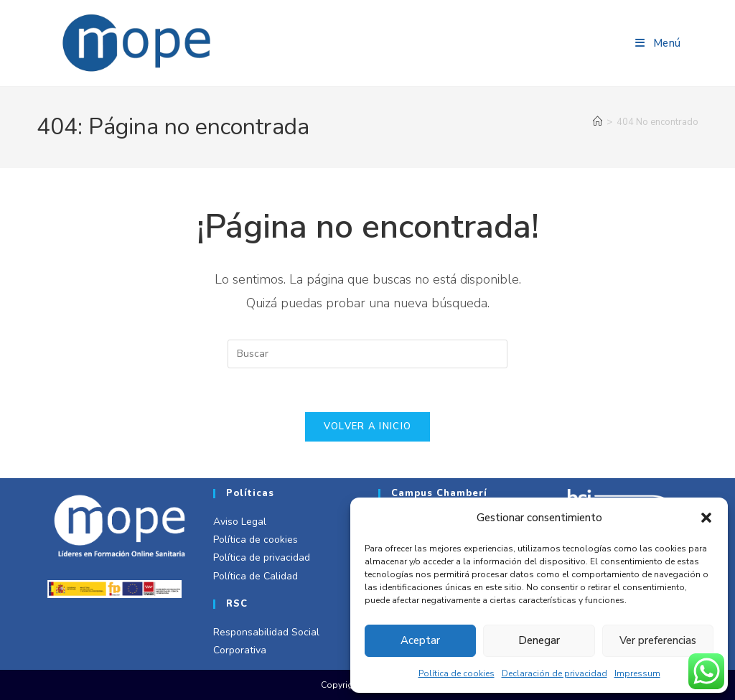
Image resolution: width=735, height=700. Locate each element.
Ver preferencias (658, 640)
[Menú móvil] (658, 43)
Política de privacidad (262, 557)
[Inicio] (598, 122)
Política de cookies (457, 673)
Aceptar (420, 640)
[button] (706, 518)
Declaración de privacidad (554, 673)
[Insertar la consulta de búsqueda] (367, 354)
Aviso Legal (240, 522)
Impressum (637, 673)
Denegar (539, 640)
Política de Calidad (256, 576)
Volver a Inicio (368, 426)
